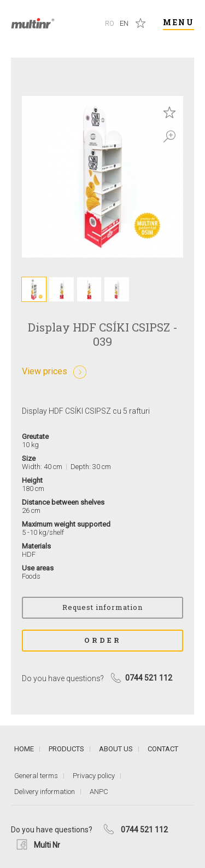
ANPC (99, 792)
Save (169, 112)
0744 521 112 (144, 830)
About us (116, 749)
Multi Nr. (33, 23)
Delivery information (45, 792)
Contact (163, 749)
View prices (45, 371)
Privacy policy (94, 776)
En (124, 23)
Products (66, 749)
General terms (36, 776)
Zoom (169, 136)
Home (24, 749)
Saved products (140, 23)
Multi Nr (47, 845)
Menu (178, 22)
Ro (110, 23)
